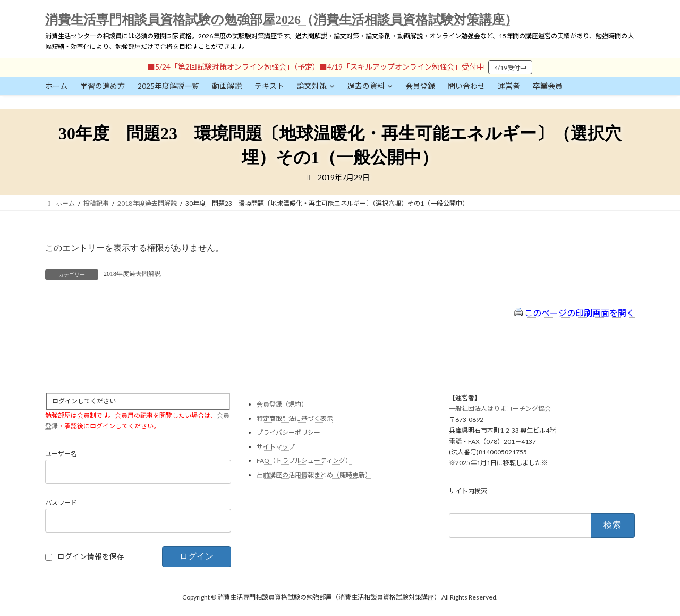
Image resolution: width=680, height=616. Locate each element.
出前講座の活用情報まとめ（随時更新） (314, 475)
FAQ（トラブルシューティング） (304, 461)
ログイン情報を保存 (91, 557)
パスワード (61, 503)
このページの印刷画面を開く (575, 313)
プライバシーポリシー (288, 433)
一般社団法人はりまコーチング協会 (500, 409)
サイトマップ (276, 447)
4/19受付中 (510, 68)
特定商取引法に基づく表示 (295, 419)
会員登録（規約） (282, 404)
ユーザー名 (61, 454)
